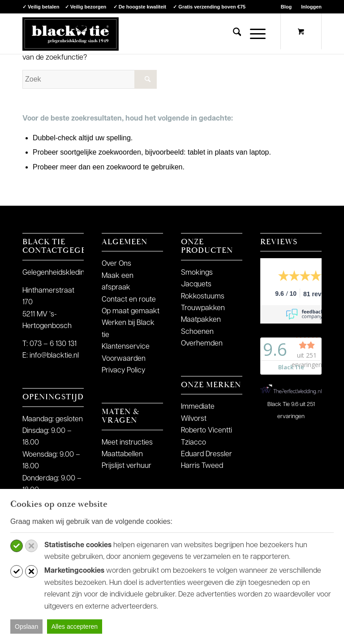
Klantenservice (126, 347)
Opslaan (26, 627)
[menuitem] (286, 7)
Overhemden (202, 344)
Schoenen (197, 332)
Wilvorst (194, 419)
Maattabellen (122, 454)
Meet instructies (127, 443)
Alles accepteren (75, 627)
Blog (286, 7)
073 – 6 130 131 (53, 344)
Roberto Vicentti (206, 431)
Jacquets (196, 285)
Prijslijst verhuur (127, 466)
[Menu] (253, 34)
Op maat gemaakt (131, 311)
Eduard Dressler (206, 454)
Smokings (197, 273)
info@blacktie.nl (54, 356)
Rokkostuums (203, 297)
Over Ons (116, 264)
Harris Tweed (202, 466)
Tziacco (193, 443)
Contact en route (129, 300)
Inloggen (311, 7)
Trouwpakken (203, 308)
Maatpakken (201, 320)
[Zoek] (233, 34)
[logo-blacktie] (71, 34)
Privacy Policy (123, 371)
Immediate (198, 407)
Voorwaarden (124, 359)
